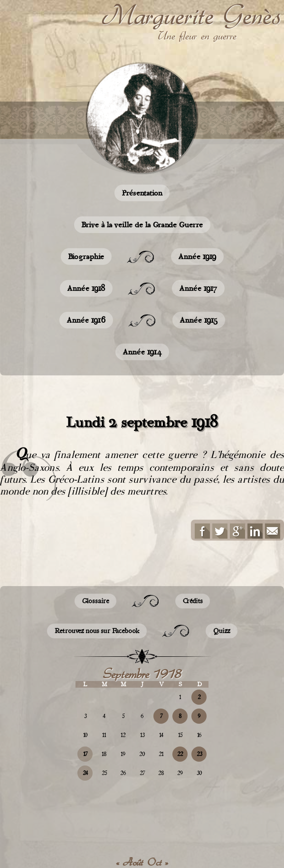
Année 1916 (86, 320)
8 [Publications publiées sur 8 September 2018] (180, 716)
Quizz (222, 631)
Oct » (158, 862)
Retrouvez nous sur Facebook (97, 631)
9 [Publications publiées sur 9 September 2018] (199, 716)
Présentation (142, 193)
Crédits (193, 601)
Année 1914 (142, 352)
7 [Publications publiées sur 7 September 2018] (161, 716)
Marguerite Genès (191, 15)
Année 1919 (197, 257)
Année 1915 (199, 320)
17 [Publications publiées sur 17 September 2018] (85, 754)
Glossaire (95, 601)
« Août (129, 862)
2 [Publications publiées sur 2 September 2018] (199, 697)
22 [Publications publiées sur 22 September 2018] (180, 754)
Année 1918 (86, 288)
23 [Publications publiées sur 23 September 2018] (199, 754)
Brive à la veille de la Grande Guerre (142, 225)
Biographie (86, 257)
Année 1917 (198, 288)
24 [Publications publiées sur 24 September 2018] (85, 773)
